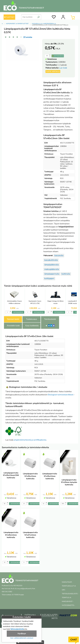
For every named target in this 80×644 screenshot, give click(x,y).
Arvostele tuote (13, 326)
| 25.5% (57, 44)
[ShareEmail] (46, 326)
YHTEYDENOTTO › (68, 605)
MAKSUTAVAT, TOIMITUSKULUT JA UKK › (69, 586)
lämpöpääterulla (51, 265)
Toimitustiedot (50, 319)
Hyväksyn (22, 634)
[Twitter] (51, 326)
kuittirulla (66, 274)
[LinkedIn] (49, 326)
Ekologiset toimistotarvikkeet (61, 395)
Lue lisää (63, 68)
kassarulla (59, 255)
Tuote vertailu (53, 71)
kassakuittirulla (51, 260)
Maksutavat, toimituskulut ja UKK (30, 642)
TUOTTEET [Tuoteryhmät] (9, 17)
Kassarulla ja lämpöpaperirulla (44, 24)
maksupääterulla (52, 269)
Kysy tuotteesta (32, 326)
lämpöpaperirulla (52, 274)
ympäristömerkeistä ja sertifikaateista (30, 440)
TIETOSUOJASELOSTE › (70, 594)
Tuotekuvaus (31, 319)
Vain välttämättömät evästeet (22, 638)
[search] (39, 16)
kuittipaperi (49, 278)
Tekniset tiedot (13, 319)
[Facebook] (54, 326)
